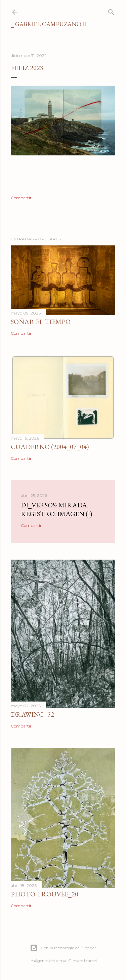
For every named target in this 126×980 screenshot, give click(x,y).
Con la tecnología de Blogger (63, 948)
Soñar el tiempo (41, 322)
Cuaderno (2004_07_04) (50, 447)
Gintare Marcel (82, 961)
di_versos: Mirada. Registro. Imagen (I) (56, 509)
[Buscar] (111, 11)
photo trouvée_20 (45, 894)
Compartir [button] (21, 198)
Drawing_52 (32, 714)
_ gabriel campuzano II (49, 24)
